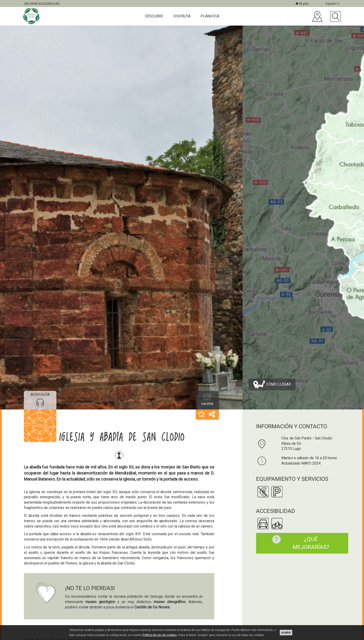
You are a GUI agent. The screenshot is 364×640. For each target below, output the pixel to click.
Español (333, 4)
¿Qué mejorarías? (299, 543)
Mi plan (302, 4)
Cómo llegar (272, 384)
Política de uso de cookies (160, 635)
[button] (201, 415)
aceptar (286, 633)
